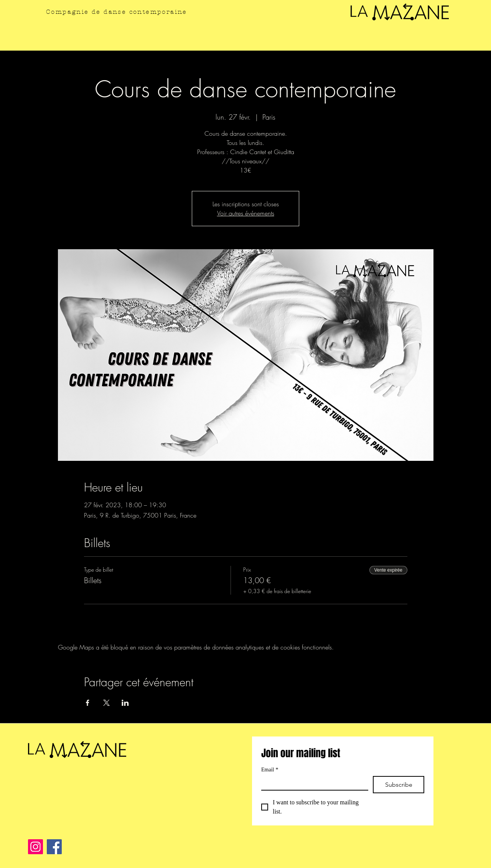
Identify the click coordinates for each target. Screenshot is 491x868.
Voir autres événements (246, 213)
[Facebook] (54, 847)
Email (270, 770)
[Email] (312, 783)
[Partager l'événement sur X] (106, 703)
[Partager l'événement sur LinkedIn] (125, 703)
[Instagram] (35, 847)
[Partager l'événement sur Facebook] (88, 703)
